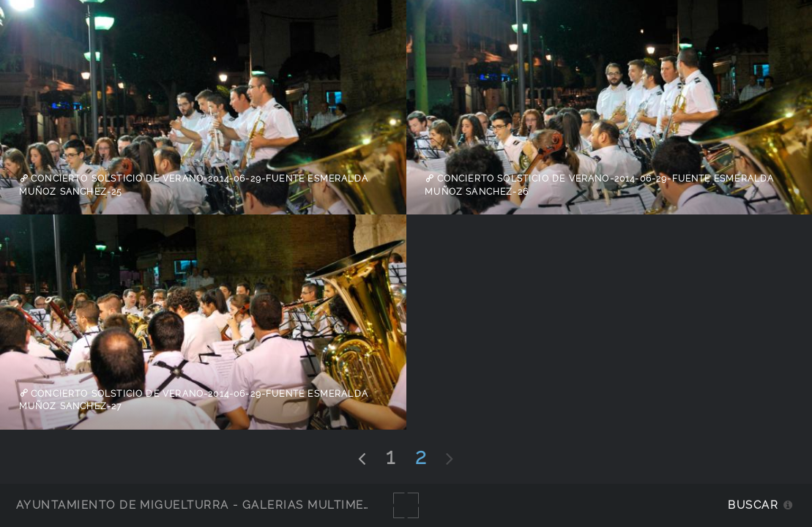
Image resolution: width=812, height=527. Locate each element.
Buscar (753, 505)
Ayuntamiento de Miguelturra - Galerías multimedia (201, 505)
